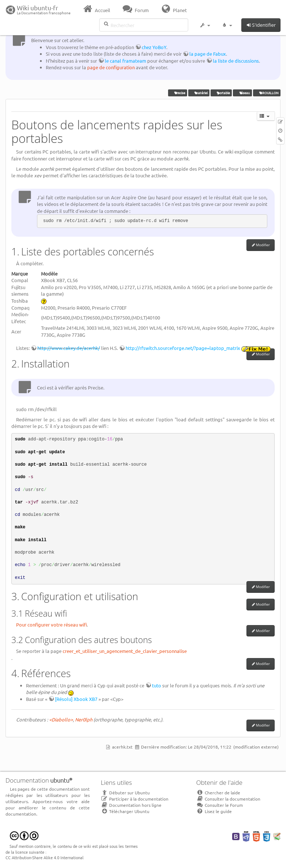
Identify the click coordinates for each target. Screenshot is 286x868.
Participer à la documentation (135, 799)
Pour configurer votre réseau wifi (51, 625)
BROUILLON (267, 93)
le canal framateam (125, 61)
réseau (243, 93)
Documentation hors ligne (131, 805)
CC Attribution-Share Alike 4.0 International (44, 857)
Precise (178, 93)
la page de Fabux (208, 54)
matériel (199, 93)
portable (222, 93)
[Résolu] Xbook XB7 (76, 699)
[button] (205, 26)
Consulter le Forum (220, 805)
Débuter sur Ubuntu (125, 793)
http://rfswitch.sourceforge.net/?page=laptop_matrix (183, 348)
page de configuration (111, 67)
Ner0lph (84, 719)
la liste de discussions (236, 61)
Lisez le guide (214, 811)
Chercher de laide (218, 793)
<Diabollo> (61, 719)
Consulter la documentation (228, 799)
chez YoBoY (154, 47)
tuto (157, 685)
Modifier (263, 245)
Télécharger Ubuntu (125, 811)
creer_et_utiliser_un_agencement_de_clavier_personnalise (125, 651)
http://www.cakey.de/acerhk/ (69, 348)
